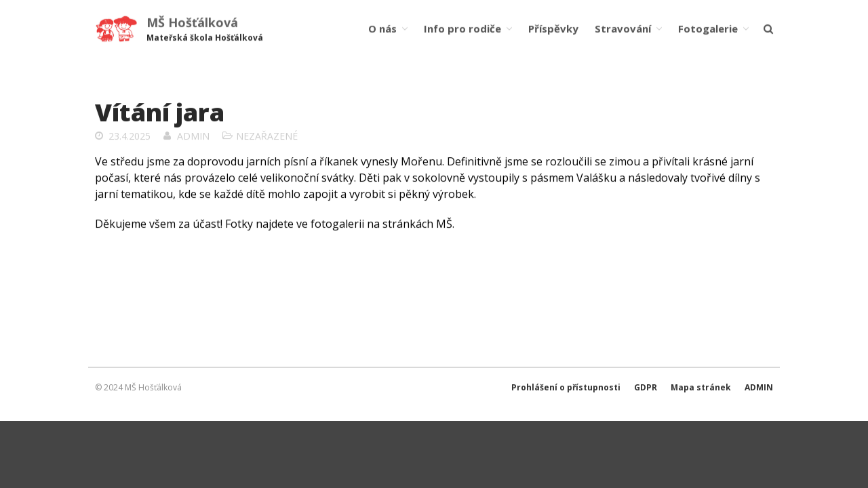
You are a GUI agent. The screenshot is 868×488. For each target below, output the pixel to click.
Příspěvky (553, 28)
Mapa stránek (701, 387)
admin (193, 137)
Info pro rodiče (462, 28)
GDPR (646, 387)
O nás (382, 28)
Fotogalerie (708, 28)
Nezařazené (267, 137)
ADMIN (759, 387)
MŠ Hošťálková (192, 22)
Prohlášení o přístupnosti (566, 387)
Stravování (623, 28)
